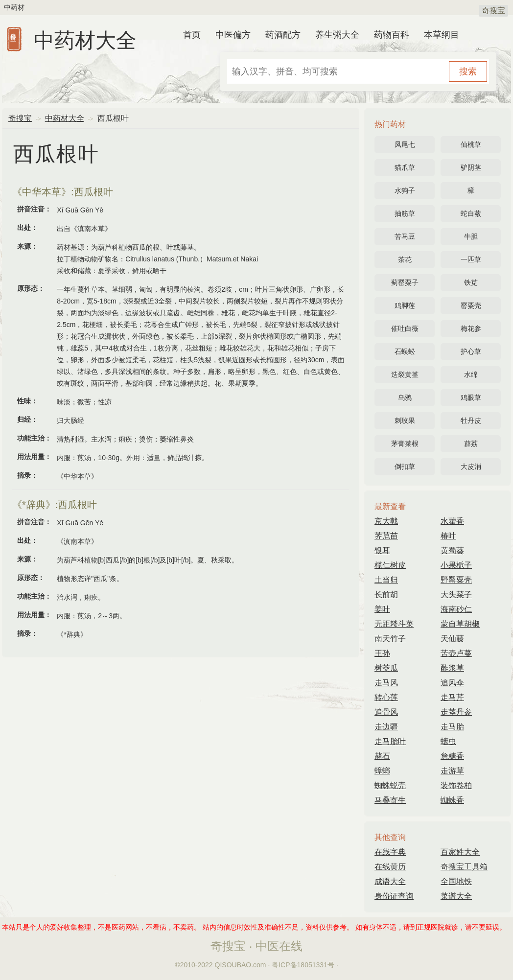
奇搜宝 (493, 11)
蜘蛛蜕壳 (390, 785)
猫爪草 (405, 167)
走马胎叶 (390, 741)
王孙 (382, 653)
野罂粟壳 (456, 580)
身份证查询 (394, 896)
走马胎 (452, 727)
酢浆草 (452, 668)
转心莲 (386, 697)
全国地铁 (456, 881)
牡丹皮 (471, 420)
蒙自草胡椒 (460, 624)
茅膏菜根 (405, 443)
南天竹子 (390, 639)
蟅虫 (448, 741)
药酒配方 (283, 35)
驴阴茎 (471, 167)
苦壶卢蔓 (456, 653)
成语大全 (390, 881)
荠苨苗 (386, 536)
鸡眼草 (471, 397)
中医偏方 (233, 35)
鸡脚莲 (405, 305)
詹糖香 (452, 756)
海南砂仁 (456, 609)
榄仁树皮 (390, 565)
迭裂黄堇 (405, 374)
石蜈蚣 (405, 351)
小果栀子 (456, 565)
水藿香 (452, 521)
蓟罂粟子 (405, 282)
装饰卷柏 (456, 785)
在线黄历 (390, 867)
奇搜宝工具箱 (464, 867)
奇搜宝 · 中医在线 (256, 946)
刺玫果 (405, 420)
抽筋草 (405, 213)
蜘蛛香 (452, 800)
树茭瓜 (386, 668)
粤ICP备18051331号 (303, 965)
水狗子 (405, 190)
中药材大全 (85, 40)
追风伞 (452, 683)
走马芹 (452, 697)
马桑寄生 (390, 800)
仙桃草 (471, 144)
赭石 (382, 756)
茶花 (405, 259)
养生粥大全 (337, 35)
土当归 (386, 580)
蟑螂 (382, 771)
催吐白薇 (405, 328)
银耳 (382, 550)
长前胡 (386, 595)
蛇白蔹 (471, 213)
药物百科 (392, 35)
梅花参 (471, 328)
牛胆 (471, 236)
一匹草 (471, 259)
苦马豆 (405, 236)
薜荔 (471, 443)
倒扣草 (405, 467)
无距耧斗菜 (394, 624)
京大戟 (386, 521)
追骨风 (386, 712)
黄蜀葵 (452, 550)
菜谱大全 (456, 896)
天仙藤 (452, 639)
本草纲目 (442, 35)
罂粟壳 (471, 305)
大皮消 (471, 467)
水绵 (471, 374)
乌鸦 (405, 397)
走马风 (386, 683)
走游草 (452, 771)
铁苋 (471, 282)
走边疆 (386, 727)
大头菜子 (456, 595)
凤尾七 (405, 144)
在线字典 (390, 852)
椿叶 (448, 536)
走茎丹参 (456, 712)
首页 (192, 35)
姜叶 (382, 609)
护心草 (471, 351)
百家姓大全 (460, 852)
